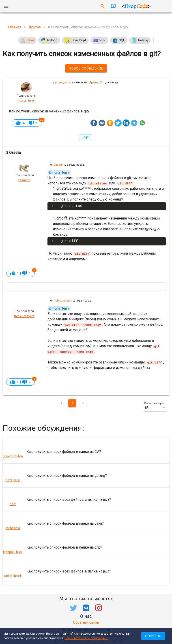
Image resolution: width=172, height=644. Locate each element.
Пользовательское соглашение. (86, 638)
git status (71, 206)
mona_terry (62, 82)
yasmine (59, 165)
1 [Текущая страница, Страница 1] (72, 402)
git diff (69, 241)
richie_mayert (63, 300)
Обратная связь (86, 622)
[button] (155, 408)
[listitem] (86, 451)
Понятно (153, 636)
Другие (94, 82)
